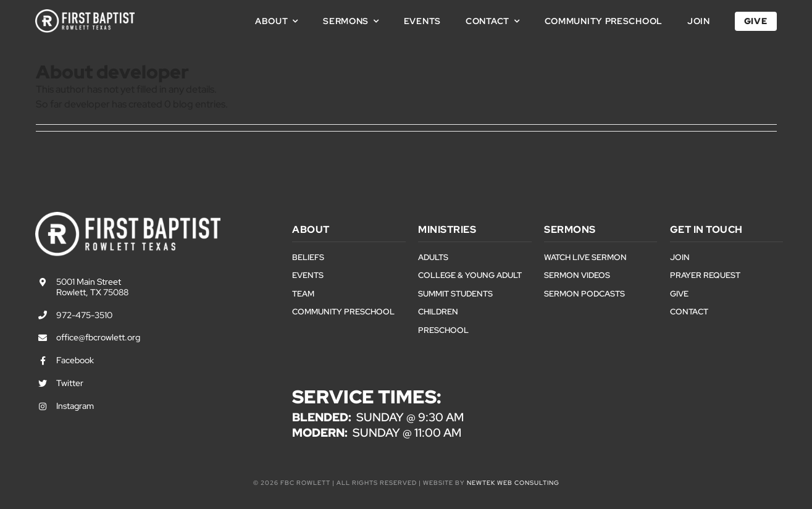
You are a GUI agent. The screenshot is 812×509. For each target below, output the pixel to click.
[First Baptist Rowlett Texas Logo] (85, 14)
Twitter (70, 383)
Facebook (75, 360)
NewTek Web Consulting (513, 483)
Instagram (75, 406)
